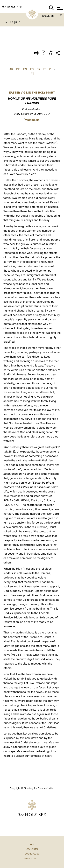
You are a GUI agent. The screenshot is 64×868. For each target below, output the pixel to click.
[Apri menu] (59, 8)
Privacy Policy (32, 859)
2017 (17, 22)
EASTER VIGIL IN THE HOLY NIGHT (32, 93)
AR (11, 69)
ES (32, 69)
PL (51, 69)
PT (32, 74)
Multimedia (32, 120)
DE (18, 69)
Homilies (8, 22)
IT (45, 69)
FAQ (32, 844)
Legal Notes (32, 849)
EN (25, 69)
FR (38, 69)
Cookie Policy (32, 854)
